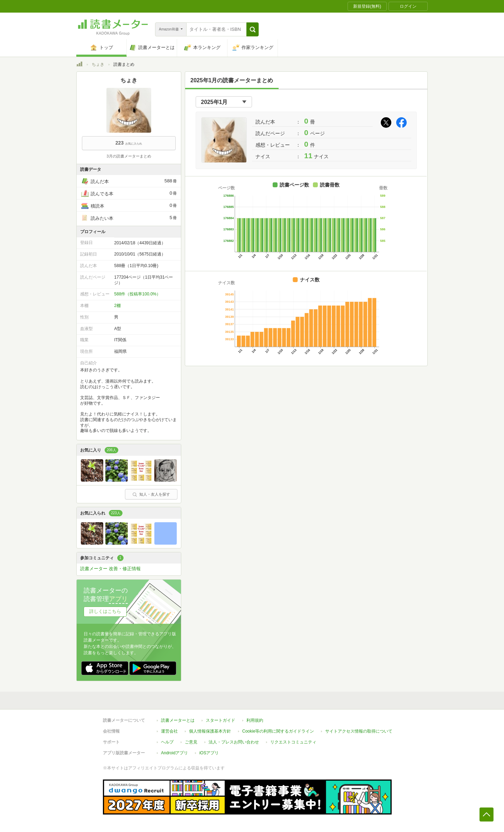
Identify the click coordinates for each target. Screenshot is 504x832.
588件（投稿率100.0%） (137, 294)
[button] (253, 29)
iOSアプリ (209, 753)
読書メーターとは (178, 720)
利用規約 (255, 720)
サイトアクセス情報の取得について (359, 731)
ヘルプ (167, 742)
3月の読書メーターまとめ (129, 156)
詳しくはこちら (105, 611)
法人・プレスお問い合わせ (234, 742)
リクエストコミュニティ (293, 742)
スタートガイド (220, 720)
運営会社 (169, 731)
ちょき (98, 64)
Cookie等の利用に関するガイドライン (278, 731)
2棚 (117, 306)
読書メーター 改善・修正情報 (110, 569)
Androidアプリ (174, 753)
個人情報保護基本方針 (210, 731)
